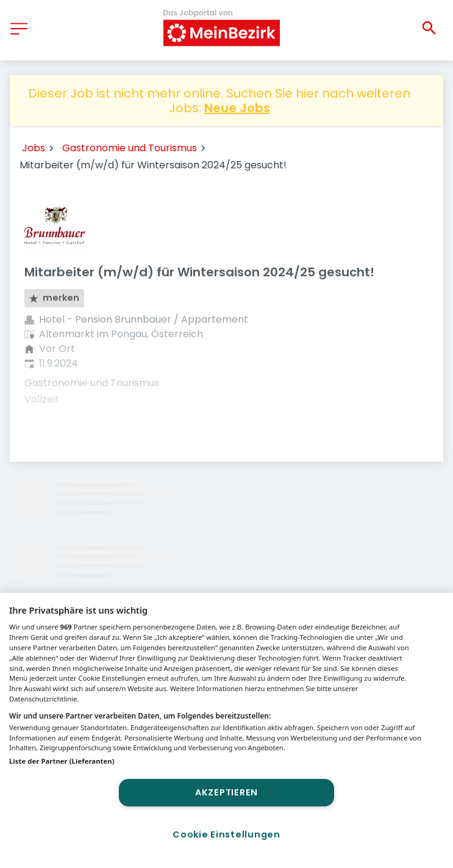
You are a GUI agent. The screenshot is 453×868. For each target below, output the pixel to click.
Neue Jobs (237, 108)
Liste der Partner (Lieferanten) (62, 761)
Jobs (34, 148)
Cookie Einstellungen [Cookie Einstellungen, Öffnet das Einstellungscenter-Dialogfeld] (226, 834)
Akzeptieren (226, 792)
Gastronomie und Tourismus (130, 148)
